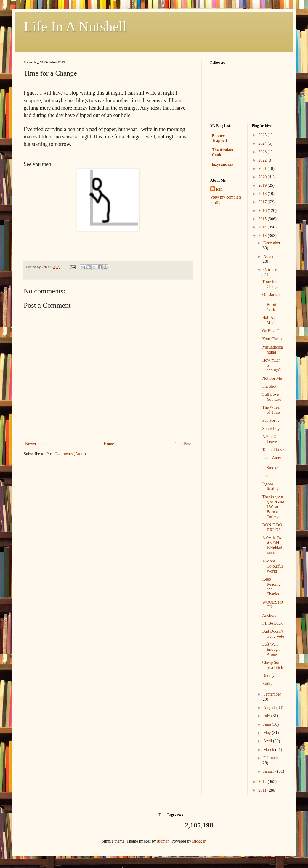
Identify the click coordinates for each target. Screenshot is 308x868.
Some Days (272, 429)
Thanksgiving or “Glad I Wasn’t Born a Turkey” (273, 507)
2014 (263, 227)
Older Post (182, 444)
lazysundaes (222, 164)
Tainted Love (273, 450)
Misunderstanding (272, 350)
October (270, 270)
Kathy (267, 684)
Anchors (269, 615)
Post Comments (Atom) (66, 454)
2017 (263, 202)
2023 (263, 152)
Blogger (199, 841)
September (272, 694)
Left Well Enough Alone (271, 649)
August (270, 708)
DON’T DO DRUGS (272, 527)
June (268, 724)
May (268, 733)
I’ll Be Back (272, 623)
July (267, 716)
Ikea (266, 476)
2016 (263, 211)
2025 (263, 135)
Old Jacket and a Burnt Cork (271, 302)
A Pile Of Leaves (270, 439)
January (270, 771)
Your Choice (273, 339)
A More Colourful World (272, 566)
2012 (263, 782)
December (272, 243)
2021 (263, 168)
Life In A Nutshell (75, 27)
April (268, 741)
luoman (163, 841)
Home (109, 444)
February (271, 758)
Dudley (268, 676)
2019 (263, 185)
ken (219, 189)
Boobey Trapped (219, 138)
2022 (263, 160)
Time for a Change (271, 284)
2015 (263, 219)
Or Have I (270, 331)
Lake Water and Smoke (272, 463)
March (269, 750)
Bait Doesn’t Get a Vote (273, 634)
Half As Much (269, 320)
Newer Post (35, 444)
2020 (263, 177)
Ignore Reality (270, 487)
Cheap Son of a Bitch (272, 665)
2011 (263, 790)
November (272, 256)
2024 (263, 143)
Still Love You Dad (272, 397)
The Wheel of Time (271, 410)
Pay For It (270, 420)
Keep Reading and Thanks (271, 587)
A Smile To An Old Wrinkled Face (272, 545)
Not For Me (272, 378)
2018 (263, 194)
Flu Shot (269, 386)
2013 (263, 236)
